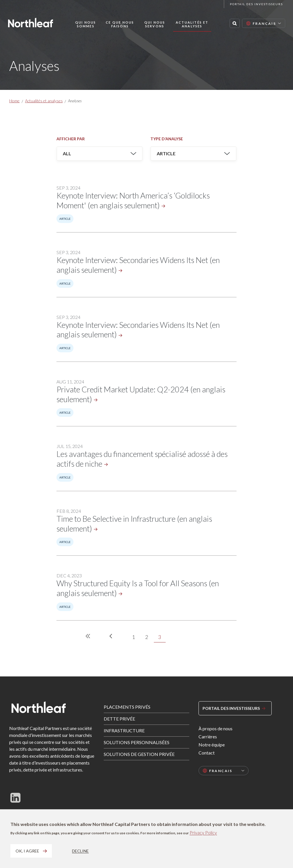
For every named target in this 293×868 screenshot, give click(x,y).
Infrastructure (124, 730)
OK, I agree (27, 851)
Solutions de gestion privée (139, 754)
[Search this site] (235, 23)
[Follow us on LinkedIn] (15, 798)
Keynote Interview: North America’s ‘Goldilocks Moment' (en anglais (133, 200)
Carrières (208, 736)
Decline (80, 851)
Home (14, 101)
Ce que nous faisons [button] (120, 24)
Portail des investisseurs (256, 4)
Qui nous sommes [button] (86, 24)
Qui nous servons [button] (155, 24)
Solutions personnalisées (137, 742)
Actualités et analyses (44, 101)
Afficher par (71, 139)
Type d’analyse (167, 139)
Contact (207, 753)
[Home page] (31, 23)
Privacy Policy (203, 832)
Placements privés (127, 707)
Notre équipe (212, 745)
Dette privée (119, 719)
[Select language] (264, 23)
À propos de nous (216, 728)
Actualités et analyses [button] (192, 24)
